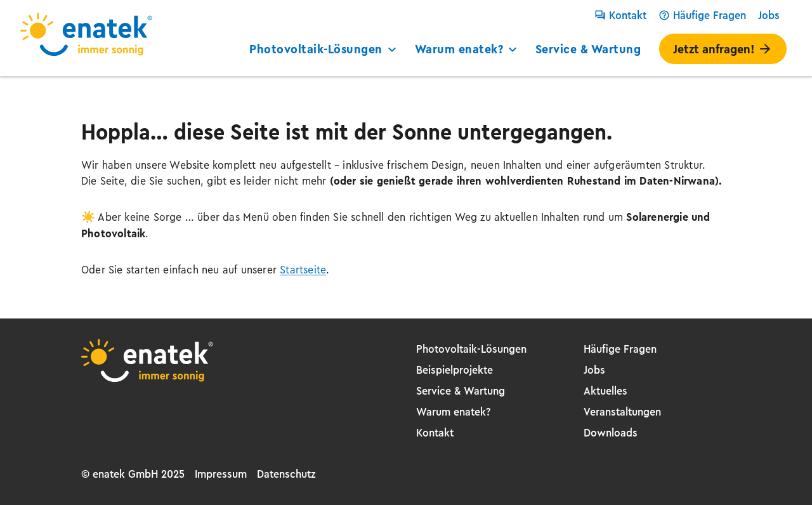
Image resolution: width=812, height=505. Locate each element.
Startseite (303, 270)
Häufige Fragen (702, 15)
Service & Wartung (588, 49)
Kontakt (620, 15)
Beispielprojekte (455, 370)
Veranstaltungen (622, 412)
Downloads (611, 433)
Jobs (769, 15)
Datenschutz (286, 474)
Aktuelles (606, 391)
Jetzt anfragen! (723, 49)
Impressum (221, 474)
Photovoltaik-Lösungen (324, 49)
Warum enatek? (468, 49)
